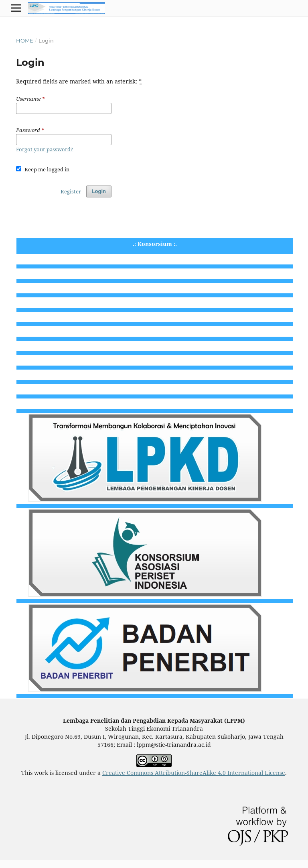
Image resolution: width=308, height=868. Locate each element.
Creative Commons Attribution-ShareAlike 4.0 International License (194, 773)
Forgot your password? (45, 149)
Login (99, 191)
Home (25, 41)
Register (71, 191)
